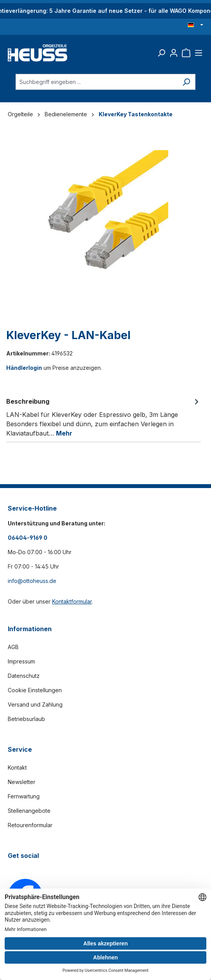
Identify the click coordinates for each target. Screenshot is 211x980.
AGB (13, 647)
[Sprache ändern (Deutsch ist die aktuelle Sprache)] (195, 25)
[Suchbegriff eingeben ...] (97, 82)
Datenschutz (24, 676)
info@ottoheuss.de (32, 581)
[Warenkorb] (186, 53)
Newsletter (22, 782)
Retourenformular (30, 825)
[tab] (104, 417)
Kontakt (17, 767)
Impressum (21, 661)
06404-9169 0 (28, 538)
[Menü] (199, 53)
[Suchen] (161, 53)
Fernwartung (24, 796)
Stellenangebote (29, 811)
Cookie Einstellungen (35, 690)
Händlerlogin (24, 368)
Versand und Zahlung (35, 704)
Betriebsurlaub (26, 719)
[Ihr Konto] (174, 53)
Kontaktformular (72, 601)
